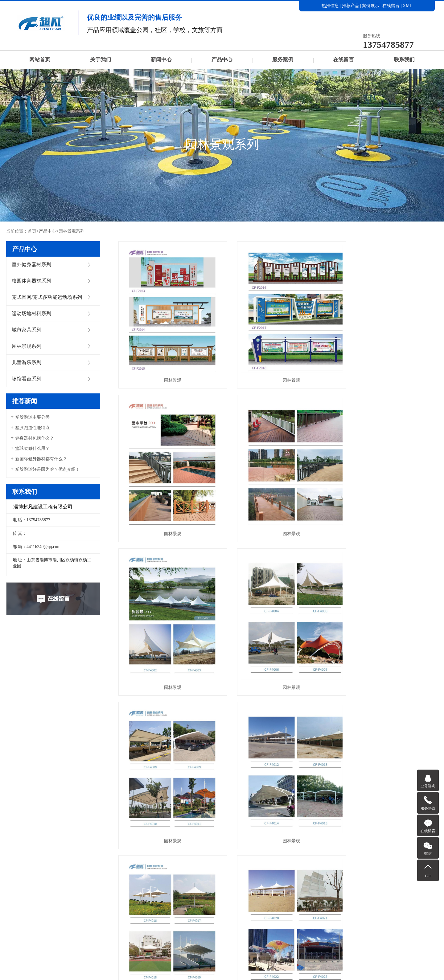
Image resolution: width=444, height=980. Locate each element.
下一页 (313, 820)
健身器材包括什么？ (35, 438)
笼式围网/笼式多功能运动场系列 (47, 297)
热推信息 (330, 6)
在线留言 (391, 6)
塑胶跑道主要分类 (32, 417)
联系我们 (404, 60)
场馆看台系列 (27, 379)
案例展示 (371, 6)
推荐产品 (351, 6)
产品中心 (222, 60)
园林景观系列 (72, 231)
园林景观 (168, 369)
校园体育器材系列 (31, 281)
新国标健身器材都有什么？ (41, 459)
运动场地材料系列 (31, 313)
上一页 (269, 820)
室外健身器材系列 (31, 264)
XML (407, 6)
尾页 (332, 820)
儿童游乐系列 (27, 362)
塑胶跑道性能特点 (32, 428)
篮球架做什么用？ (32, 448)
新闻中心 (161, 60)
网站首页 (40, 60)
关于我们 (101, 60)
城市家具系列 (27, 330)
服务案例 (283, 60)
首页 (32, 231)
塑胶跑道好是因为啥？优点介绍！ (47, 469)
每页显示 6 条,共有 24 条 (213, 820)
